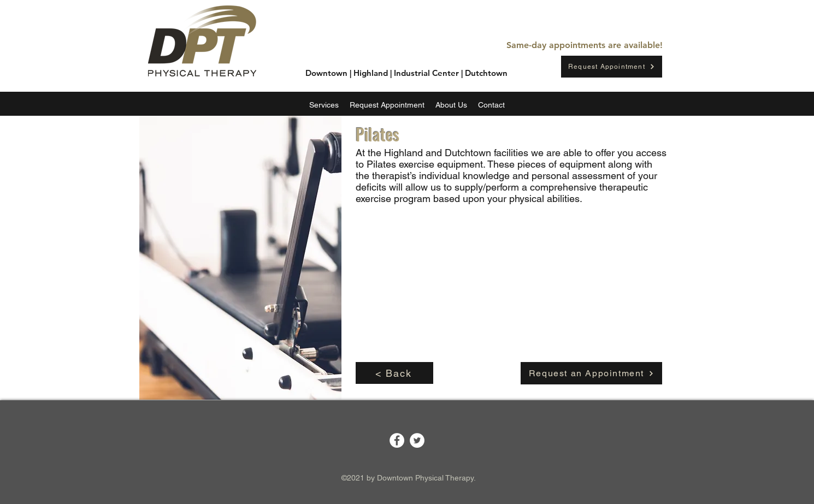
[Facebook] (397, 440)
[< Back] (394, 373)
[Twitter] (417, 440)
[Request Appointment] (612, 67)
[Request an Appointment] (591, 373)
